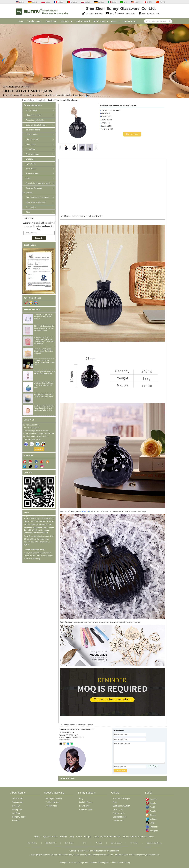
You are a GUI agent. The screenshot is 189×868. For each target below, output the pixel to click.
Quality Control (83, 21)
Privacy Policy (119, 813)
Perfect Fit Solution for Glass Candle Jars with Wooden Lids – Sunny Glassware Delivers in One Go (39, 531)
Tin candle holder (33, 130)
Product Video (51, 806)
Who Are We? (18, 799)
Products (65, 21)
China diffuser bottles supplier (82, 725)
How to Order (85, 806)
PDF (69, 740)
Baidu (79, 837)
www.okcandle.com (150, 13)
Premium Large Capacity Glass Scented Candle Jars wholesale (44, 351)
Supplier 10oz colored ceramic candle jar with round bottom (44, 362)
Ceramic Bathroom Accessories (39, 183)
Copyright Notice (120, 817)
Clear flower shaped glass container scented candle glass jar (43, 317)
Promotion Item (32, 173)
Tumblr (152, 807)
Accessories (31, 207)
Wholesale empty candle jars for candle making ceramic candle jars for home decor (44, 408)
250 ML (67, 725)
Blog (115, 802)
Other (28, 212)
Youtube (152, 803)
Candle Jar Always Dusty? (35, 550)
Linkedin (152, 819)
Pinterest (152, 799)
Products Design (52, 802)
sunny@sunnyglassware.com (122, 13)
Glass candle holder (34, 115)
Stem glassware (32, 154)
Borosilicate (51, 21)
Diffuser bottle (31, 135)
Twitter (152, 823)
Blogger (152, 815)
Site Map (99, 843)
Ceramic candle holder (35, 120)
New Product (31, 169)
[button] (80, 96)
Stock (28, 178)
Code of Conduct (86, 810)
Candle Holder (35, 21)
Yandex (63, 837)
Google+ (152, 811)
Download (134, 843)
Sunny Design (41, 100)
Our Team (16, 806)
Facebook (152, 827)
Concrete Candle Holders (36, 125)
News (114, 21)
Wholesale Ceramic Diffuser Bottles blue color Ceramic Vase (44, 385)
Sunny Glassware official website (138, 837)
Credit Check (118, 821)
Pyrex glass (31, 164)
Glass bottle (31, 144)
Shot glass (30, 159)
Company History (19, 817)
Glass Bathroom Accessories (38, 197)
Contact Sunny (130, 21)
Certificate (16, 813)
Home (21, 21)
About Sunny (100, 21)
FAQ (81, 799)
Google (88, 837)
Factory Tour (17, 810)
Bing (72, 837)
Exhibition (16, 821)
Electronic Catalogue (121, 799)
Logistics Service (86, 802)
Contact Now (39, 449)
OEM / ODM (118, 810)
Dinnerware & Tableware (36, 202)
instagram (152, 831)
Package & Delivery (54, 799)
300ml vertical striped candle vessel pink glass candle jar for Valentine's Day (44, 328)
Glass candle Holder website (107, 837)
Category (32, 100)
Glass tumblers (32, 140)
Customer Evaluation (121, 806)
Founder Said (18, 802)
